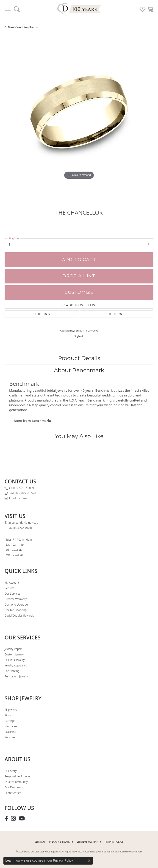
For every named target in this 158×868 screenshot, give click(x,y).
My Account (12, 583)
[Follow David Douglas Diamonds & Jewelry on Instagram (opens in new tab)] (13, 819)
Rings (8, 715)
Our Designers (14, 787)
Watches (10, 737)
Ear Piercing (12, 671)
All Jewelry (11, 710)
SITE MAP (40, 842)
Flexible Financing (16, 610)
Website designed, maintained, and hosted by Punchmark (112, 852)
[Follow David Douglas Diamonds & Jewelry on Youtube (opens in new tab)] (22, 819)
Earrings (10, 721)
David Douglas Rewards (19, 616)
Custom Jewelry (14, 654)
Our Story (11, 771)
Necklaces (11, 726)
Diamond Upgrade (16, 605)
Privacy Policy (63, 860)
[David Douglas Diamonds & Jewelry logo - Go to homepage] (79, 9)
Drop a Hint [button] (79, 276)
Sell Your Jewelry (15, 660)
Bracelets (10, 732)
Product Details (79, 358)
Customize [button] (79, 292)
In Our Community (16, 782)
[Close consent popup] (89, 861)
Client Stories (13, 793)
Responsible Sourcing (18, 776)
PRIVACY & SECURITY (61, 842)
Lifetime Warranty (16, 599)
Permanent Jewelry (16, 676)
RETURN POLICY (114, 842)
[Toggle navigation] (8, 9)
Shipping (42, 314)
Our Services (12, 594)
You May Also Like (79, 436)
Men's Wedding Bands (23, 27)
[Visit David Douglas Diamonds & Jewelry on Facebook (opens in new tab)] (7, 819)
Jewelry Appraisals (16, 665)
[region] (79, 117)
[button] (17, 9)
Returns (117, 314)
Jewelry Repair (13, 649)
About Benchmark (79, 370)
